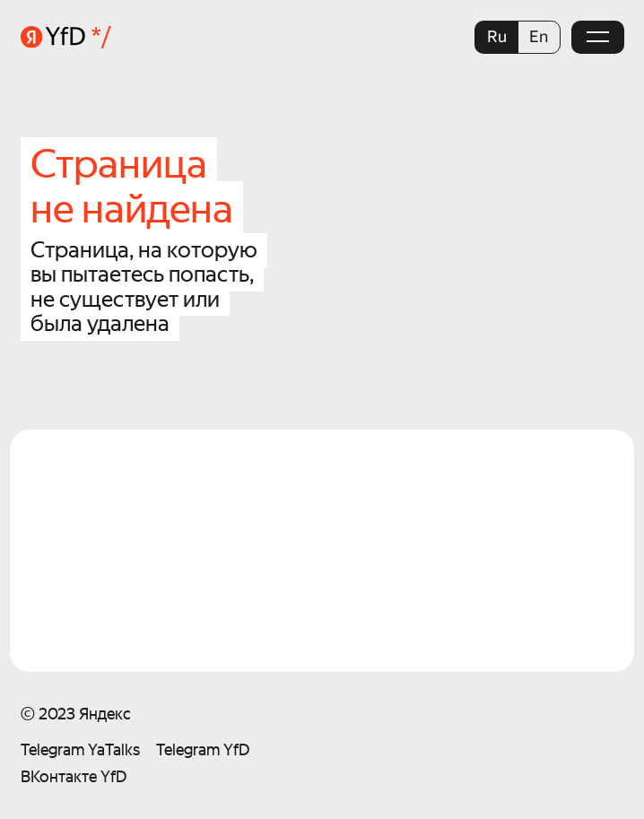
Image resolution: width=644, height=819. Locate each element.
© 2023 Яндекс (76, 714)
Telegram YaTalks (80, 749)
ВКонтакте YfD (74, 776)
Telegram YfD (203, 749)
